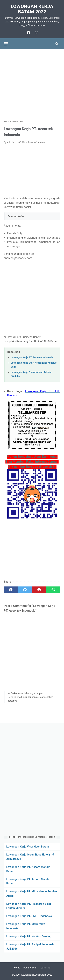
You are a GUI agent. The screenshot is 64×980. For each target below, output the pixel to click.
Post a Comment (37, 142)
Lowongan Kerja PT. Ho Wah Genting (29, 936)
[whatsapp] (53, 590)
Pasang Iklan (30, 968)
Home (17, 968)
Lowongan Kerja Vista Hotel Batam (28, 847)
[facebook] (28, 33)
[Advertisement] (32, 84)
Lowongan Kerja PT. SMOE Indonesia (29, 916)
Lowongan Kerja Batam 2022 (32, 9)
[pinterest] (39, 590)
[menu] (6, 44)
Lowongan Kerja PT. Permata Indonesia (32, 357)
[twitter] (25, 590)
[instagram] (36, 33)
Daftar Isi (45, 968)
